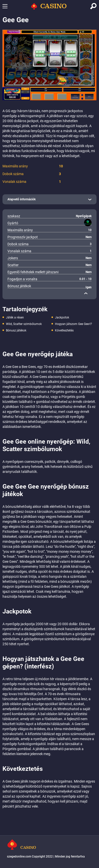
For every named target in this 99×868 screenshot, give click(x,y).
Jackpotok (62, 317)
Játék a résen (15, 317)
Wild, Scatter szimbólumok (24, 324)
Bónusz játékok (16, 330)
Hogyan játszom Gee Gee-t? (74, 324)
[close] (86, 293)
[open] (49, 199)
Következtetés (64, 330)
